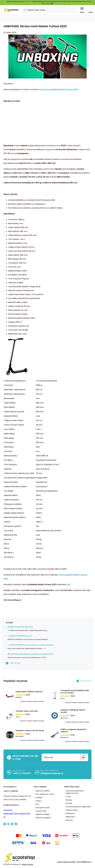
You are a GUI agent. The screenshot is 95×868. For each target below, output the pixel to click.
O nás (68, 797)
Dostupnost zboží (42, 808)
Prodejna (39, 798)
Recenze (69, 820)
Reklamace (70, 817)
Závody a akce (72, 810)
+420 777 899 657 (22, 773)
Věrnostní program (43, 818)
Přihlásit (83, 757)
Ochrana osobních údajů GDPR (78, 807)
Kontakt (69, 803)
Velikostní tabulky (43, 814)
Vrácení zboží (41, 811)
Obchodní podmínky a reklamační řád (75, 792)
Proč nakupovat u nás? (45, 794)
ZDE (52, 4)
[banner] (11, 10)
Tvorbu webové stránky (66, 862)
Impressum (70, 813)
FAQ (37, 804)
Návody (69, 800)
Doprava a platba (43, 791)
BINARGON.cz (86, 862)
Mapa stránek (28, 864)
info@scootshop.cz (52, 773)
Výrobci (39, 801)
